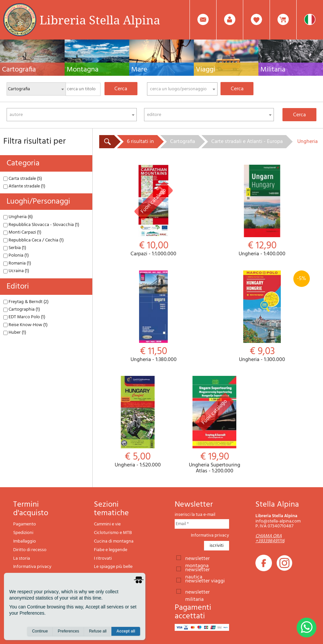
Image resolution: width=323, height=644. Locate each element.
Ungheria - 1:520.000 (138, 422)
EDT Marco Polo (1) (24, 317)
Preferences (68, 631)
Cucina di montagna (114, 541)
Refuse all (98, 631)
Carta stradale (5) (23, 179)
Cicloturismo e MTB (113, 533)
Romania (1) (17, 263)
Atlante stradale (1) (24, 186)
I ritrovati (103, 559)
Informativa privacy (32, 567)
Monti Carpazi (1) (22, 232)
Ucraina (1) (16, 271)
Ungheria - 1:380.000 (154, 317)
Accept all (126, 631)
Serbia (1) (15, 248)
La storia (22, 559)
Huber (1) (15, 333)
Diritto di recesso (30, 550)
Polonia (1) (16, 255)
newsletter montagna (197, 558)
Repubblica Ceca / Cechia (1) (33, 240)
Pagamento (25, 524)
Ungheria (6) (18, 217)
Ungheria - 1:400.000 (262, 211)
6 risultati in (140, 142)
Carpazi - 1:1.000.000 (154, 211)
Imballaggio (25, 541)
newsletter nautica (197, 569)
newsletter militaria (197, 592)
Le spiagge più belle (113, 567)
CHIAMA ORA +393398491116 (270, 539)
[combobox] (182, 89)
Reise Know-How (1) (25, 325)
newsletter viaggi (205, 580)
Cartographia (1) (22, 309)
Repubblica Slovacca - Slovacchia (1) (41, 225)
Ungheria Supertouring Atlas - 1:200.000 (214, 425)
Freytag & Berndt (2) (26, 302)
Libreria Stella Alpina (100, 20)
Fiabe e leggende (111, 550)
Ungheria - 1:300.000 (262, 317)
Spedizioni (23, 533)
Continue (40, 631)
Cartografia (183, 142)
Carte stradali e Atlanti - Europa (247, 142)
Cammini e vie (107, 524)
